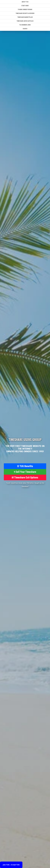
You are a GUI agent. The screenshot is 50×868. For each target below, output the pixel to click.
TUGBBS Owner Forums (25, 10)
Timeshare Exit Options (25, 478)
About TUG (25, 2)
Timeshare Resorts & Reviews (25, 13)
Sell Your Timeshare (25, 472)
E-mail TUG (15, 865)
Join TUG (6, 865)
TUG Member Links (25, 25)
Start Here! (25, 6)
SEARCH (25, 29)
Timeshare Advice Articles (25, 21)
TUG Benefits (25, 466)
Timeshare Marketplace (25, 17)
